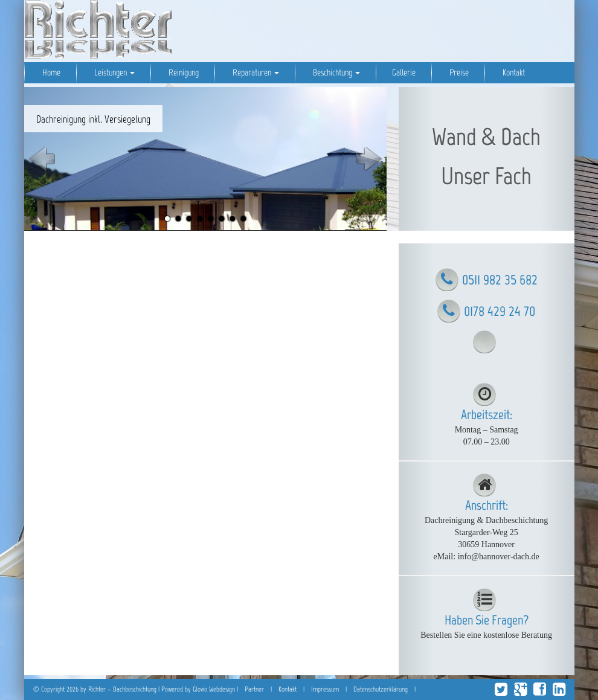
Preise (458, 72)
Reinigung (183, 72)
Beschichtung (336, 72)
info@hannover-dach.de (499, 557)
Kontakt (513, 72)
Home (50, 72)
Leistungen (114, 72)
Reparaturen (255, 72)
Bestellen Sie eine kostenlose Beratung (486, 635)
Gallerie (404, 72)
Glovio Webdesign (214, 689)
